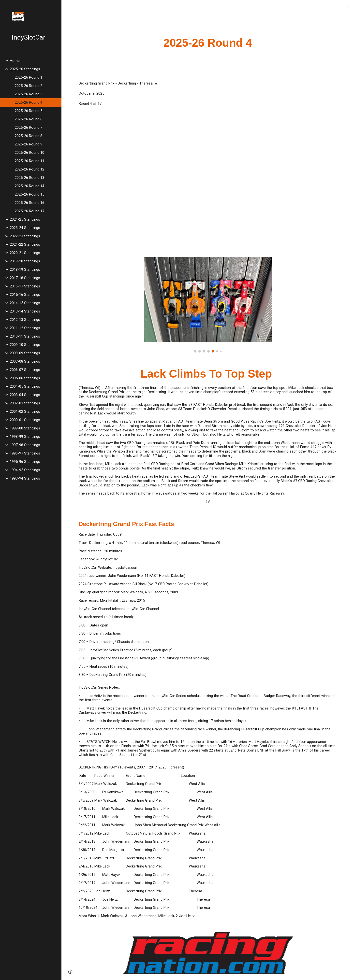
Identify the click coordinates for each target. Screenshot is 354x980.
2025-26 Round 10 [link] (29, 153)
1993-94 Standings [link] (25, 478)
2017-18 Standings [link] (25, 278)
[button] (348, 7)
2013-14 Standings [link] (25, 311)
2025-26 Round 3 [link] (29, 94)
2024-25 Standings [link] (25, 219)
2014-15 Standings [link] (25, 303)
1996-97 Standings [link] (25, 453)
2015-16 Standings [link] (25, 295)
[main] (208, 43)
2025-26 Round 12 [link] (29, 169)
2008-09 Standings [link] (25, 353)
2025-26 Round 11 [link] (29, 161)
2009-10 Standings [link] (25, 345)
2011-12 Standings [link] (25, 328)
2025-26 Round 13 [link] (29, 178)
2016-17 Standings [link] (25, 286)
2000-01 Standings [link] (25, 420)
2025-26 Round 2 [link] (29, 86)
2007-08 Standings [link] (25, 361)
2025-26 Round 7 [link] (29, 128)
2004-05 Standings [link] (25, 386)
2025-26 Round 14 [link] (29, 186)
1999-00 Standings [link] (25, 428)
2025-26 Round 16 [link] (29, 203)
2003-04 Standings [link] (25, 395)
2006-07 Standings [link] (25, 370)
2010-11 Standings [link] (25, 336)
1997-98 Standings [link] (25, 445)
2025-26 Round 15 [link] (29, 194)
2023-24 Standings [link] (25, 228)
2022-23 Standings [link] (25, 236)
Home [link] (15, 61)
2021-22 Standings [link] (25, 244)
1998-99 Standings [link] (25, 437)
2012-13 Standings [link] (25, 320)
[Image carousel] (208, 305)
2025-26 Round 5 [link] (29, 111)
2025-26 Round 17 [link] (29, 211)
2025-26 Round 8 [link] (29, 136)
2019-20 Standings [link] (25, 261)
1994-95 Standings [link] (25, 470)
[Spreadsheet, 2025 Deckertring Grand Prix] (197, 183)
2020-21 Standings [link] (25, 253)
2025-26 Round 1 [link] (29, 77)
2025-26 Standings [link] (25, 69)
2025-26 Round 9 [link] (29, 144)
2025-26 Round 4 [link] (29, 102)
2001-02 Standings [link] (25, 412)
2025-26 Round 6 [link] (29, 119)
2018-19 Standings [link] (25, 270)
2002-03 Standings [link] (25, 403)
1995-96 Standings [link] (25, 462)
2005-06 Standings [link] (25, 378)
